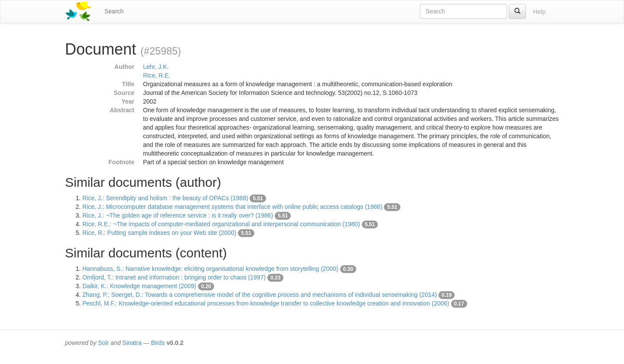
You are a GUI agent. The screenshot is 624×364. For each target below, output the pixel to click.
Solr (103, 343)
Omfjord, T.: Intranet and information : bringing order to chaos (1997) (174, 277)
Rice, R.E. (157, 75)
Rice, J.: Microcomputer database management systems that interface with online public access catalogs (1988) (232, 207)
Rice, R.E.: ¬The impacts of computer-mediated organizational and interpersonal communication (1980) (221, 224)
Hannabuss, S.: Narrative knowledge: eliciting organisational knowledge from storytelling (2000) (210, 269)
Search (114, 11)
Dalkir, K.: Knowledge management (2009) (139, 286)
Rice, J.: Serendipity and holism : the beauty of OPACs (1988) (165, 198)
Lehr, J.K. (156, 67)
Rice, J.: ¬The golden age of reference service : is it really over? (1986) (178, 215)
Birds (158, 343)
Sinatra (132, 343)
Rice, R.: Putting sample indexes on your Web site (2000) (159, 233)
